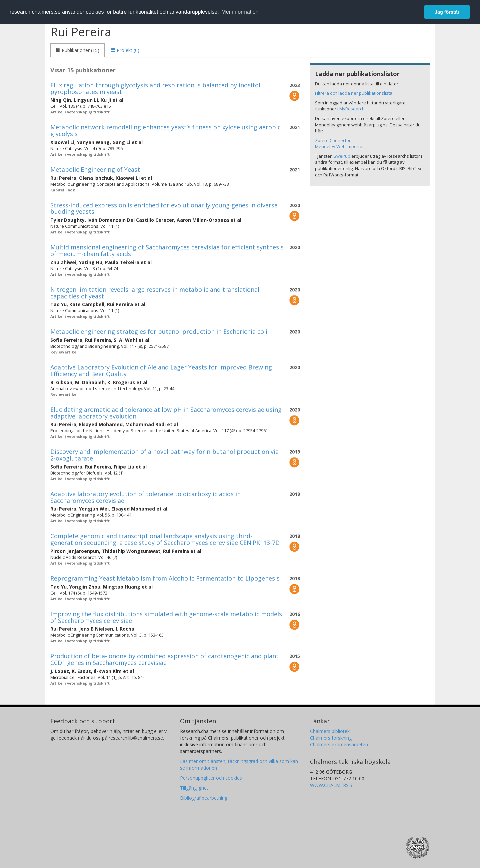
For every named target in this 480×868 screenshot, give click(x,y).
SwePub (342, 156)
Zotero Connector (333, 140)
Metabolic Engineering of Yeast (95, 169)
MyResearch (352, 109)
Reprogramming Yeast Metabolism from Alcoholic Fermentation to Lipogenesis (165, 578)
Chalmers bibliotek (330, 731)
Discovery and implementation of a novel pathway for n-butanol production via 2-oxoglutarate (164, 455)
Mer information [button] (240, 12)
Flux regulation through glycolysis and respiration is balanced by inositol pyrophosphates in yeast (155, 88)
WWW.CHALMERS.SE (332, 785)
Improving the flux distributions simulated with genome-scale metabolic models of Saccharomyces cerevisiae (166, 617)
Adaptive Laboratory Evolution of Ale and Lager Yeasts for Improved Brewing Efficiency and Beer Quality (161, 370)
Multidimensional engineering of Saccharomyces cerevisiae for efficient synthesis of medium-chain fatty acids (167, 250)
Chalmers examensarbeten (339, 744)
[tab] (77, 50)
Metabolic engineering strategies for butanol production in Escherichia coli (159, 331)
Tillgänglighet (194, 788)
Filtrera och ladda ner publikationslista (354, 93)
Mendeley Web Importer (339, 146)
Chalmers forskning (331, 738)
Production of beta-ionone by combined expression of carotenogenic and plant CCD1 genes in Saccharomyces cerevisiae (164, 659)
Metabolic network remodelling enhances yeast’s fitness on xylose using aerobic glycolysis (165, 130)
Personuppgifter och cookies (211, 778)
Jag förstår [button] (447, 12)
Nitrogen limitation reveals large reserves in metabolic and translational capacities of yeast (155, 293)
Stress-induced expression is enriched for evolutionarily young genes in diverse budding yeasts (164, 208)
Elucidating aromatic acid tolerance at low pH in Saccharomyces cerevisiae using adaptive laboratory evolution (166, 413)
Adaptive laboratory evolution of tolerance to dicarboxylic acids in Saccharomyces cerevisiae (145, 497)
